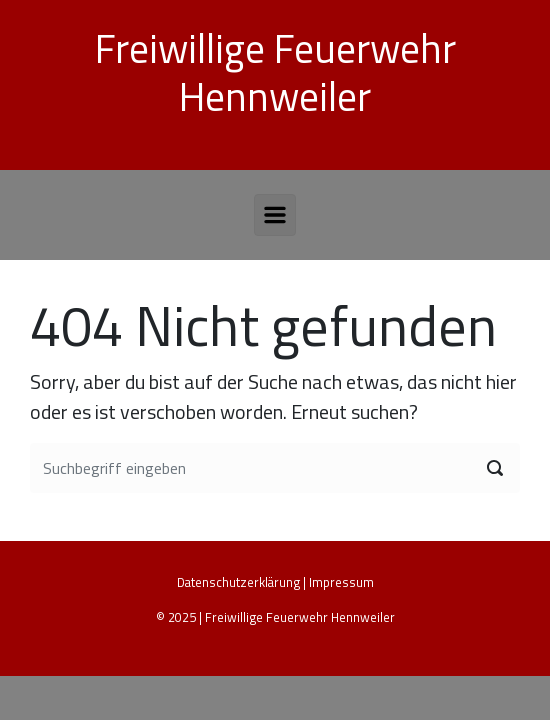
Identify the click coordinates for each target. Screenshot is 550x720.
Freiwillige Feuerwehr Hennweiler (275, 72)
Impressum (341, 582)
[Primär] (275, 215)
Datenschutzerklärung (238, 582)
